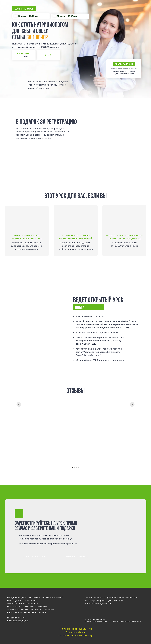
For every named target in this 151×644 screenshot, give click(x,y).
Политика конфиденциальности (75, 629)
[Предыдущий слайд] (19, 431)
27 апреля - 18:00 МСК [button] (77, 557)
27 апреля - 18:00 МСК (36, 162)
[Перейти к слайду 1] (72, 467)
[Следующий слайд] (132, 431)
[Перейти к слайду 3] (77, 467)
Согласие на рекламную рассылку (75, 636)
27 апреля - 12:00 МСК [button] (34, 557)
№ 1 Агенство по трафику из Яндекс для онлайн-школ (96, 620)
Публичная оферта (75, 632)
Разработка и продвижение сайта (127, 621)
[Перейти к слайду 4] (79, 467)
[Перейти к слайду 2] (74, 467)
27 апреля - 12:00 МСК (36, 149)
